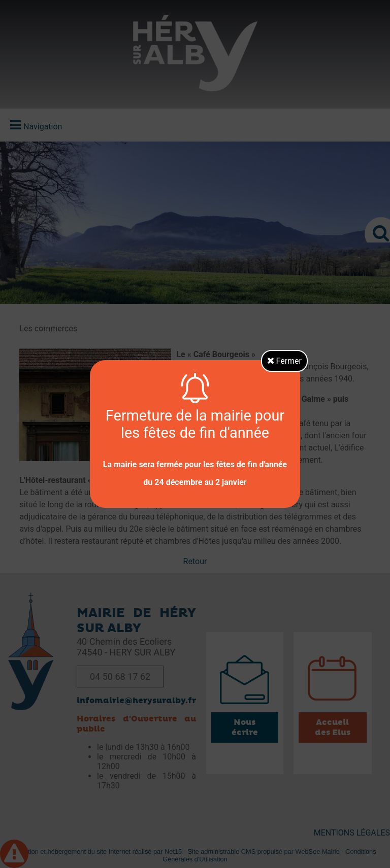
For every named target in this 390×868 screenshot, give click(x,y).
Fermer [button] (285, 361)
